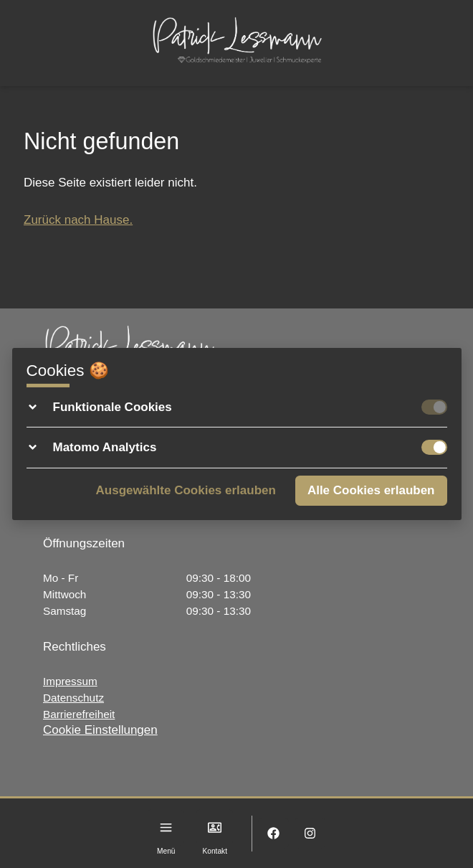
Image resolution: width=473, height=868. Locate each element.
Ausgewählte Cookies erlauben (186, 490)
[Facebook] (273, 833)
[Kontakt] (215, 827)
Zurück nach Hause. (78, 220)
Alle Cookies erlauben (371, 490)
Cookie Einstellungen (100, 730)
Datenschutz (73, 698)
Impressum (70, 681)
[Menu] (166, 827)
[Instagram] (310, 833)
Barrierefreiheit (79, 714)
